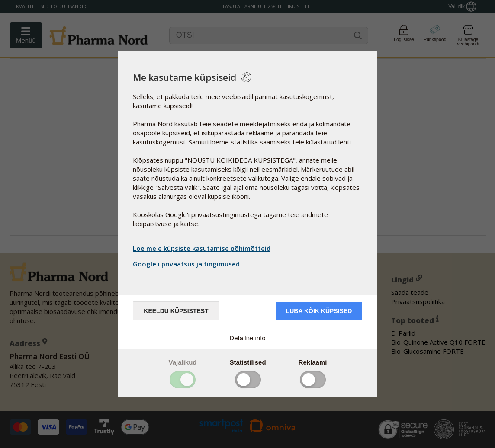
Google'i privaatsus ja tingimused (187, 264)
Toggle (183, 380)
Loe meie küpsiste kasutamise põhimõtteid (202, 248)
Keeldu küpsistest (176, 311)
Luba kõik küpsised (319, 311)
